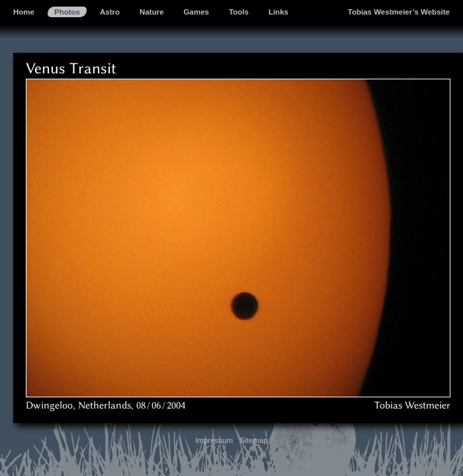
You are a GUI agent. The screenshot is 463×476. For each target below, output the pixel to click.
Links (278, 12)
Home (24, 12)
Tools (239, 12)
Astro (110, 12)
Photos (67, 12)
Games (196, 12)
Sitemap (254, 440)
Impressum (214, 440)
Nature (151, 12)
